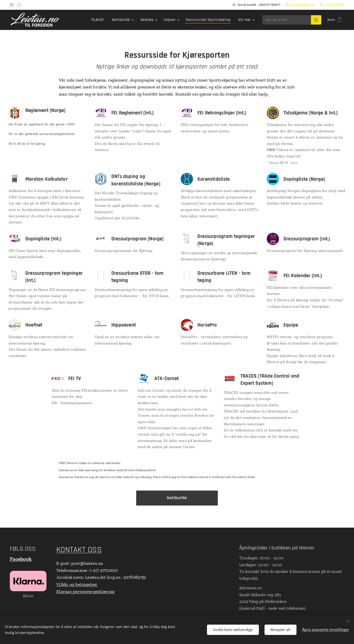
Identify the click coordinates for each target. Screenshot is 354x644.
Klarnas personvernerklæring (85, 591)
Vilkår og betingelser (77, 585)
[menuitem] (99, 20)
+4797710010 (335, 5)
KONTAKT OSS (79, 550)
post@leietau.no (303, 5)
